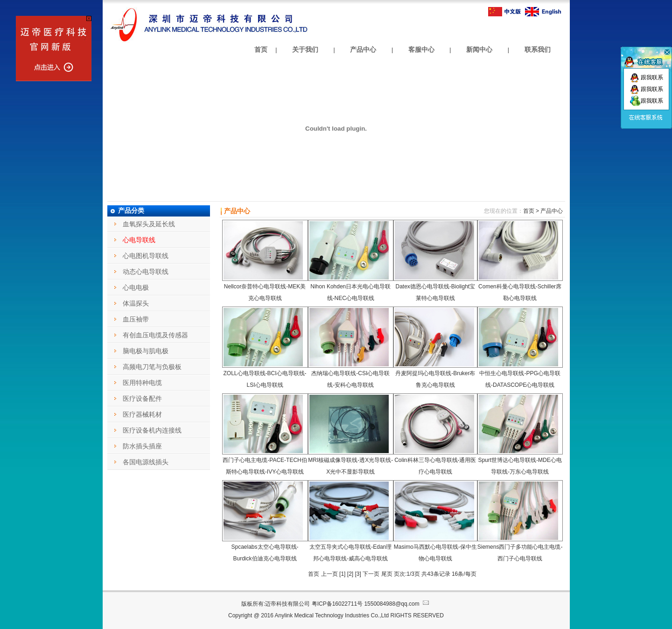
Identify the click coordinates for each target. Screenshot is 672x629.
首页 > (531, 211)
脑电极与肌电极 (146, 351)
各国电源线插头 (146, 462)
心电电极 (136, 287)
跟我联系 (647, 77)
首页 (261, 49)
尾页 (388, 574)
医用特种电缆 (142, 383)
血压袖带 (136, 319)
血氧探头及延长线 (149, 224)
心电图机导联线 (146, 256)
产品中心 (363, 49)
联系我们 (538, 49)
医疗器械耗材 (142, 414)
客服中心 (421, 49)
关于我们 (305, 49)
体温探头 (136, 303)
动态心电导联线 (146, 272)
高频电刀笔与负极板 (152, 367)
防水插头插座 (142, 446)
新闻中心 (479, 49)
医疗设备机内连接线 (152, 430)
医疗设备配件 (142, 398)
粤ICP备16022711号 (337, 604)
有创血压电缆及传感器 (155, 335)
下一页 (371, 574)
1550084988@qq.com (397, 604)
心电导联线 (139, 240)
